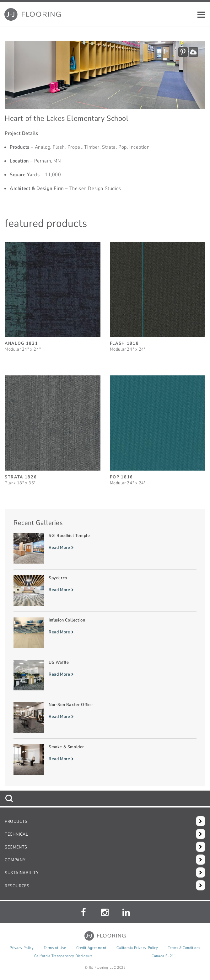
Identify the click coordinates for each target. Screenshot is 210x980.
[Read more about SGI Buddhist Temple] (105, 548)
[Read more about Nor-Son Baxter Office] (105, 717)
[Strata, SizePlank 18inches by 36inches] (53, 428)
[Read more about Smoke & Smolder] (105, 760)
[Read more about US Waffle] (105, 675)
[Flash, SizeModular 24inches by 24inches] (158, 294)
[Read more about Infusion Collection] (105, 633)
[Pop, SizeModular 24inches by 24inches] (158, 428)
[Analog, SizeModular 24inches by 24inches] (53, 294)
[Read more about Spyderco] (105, 591)
